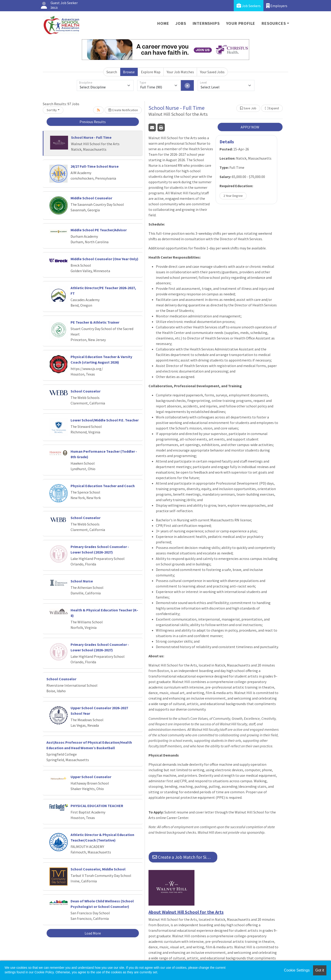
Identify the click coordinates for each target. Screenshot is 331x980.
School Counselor (86, 391)
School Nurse (82, 581)
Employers (277, 6)
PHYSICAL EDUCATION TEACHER (97, 806)
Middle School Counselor (91, 198)
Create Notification (123, 110)
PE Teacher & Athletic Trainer (95, 322)
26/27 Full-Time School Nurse (95, 166)
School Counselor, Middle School (98, 869)
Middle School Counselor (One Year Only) (104, 259)
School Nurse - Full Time (91, 137)
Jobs (181, 23)
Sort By (52, 110)
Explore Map (151, 72)
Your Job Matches (180, 72)
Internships (206, 23)
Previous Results (93, 122)
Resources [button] (274, 23)
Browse (129, 72)
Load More (93, 933)
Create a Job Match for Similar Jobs (185, 857)
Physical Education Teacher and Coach (103, 486)
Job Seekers (249, 6)
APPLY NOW (250, 127)
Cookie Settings (297, 970)
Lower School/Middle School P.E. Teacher (105, 420)
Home (163, 23)
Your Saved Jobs (212, 72)
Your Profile (241, 23)
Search (112, 72)
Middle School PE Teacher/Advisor (99, 230)
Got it (320, 970)
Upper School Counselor (91, 777)
